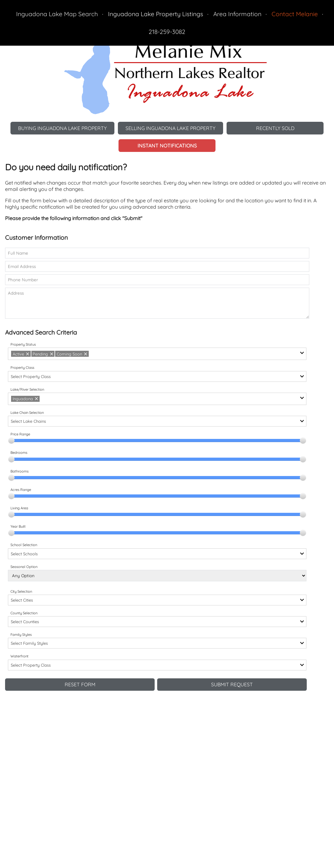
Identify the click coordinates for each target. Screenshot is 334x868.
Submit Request (232, 685)
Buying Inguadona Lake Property (61, 128)
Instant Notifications (167, 146)
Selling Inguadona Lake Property (172, 128)
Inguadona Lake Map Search (57, 14)
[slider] (11, 441)
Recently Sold (278, 128)
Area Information (237, 14)
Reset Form (80, 685)
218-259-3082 (167, 32)
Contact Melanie (295, 14)
